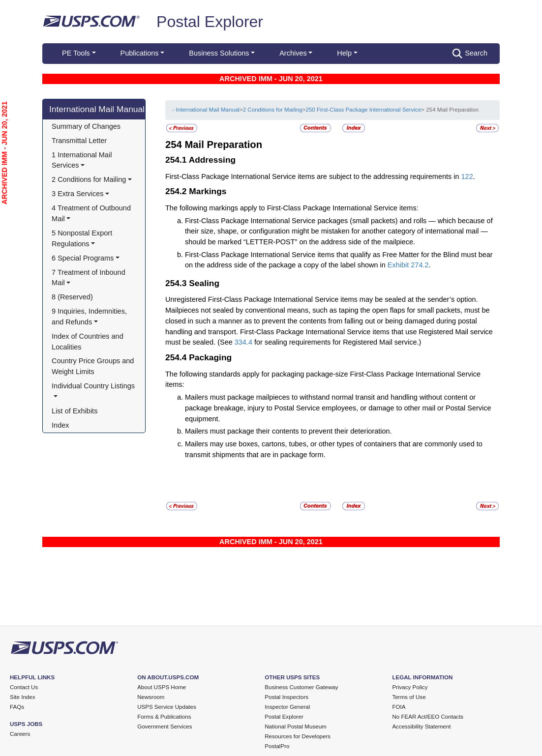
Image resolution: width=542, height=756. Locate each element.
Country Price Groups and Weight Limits (94, 366)
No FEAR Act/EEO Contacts (428, 717)
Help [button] (344, 53)
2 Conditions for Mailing (273, 110)
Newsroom (151, 697)
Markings (208, 191)
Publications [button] (140, 53)
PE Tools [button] (76, 53)
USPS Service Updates (167, 707)
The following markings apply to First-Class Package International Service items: (292, 208)
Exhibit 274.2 (408, 265)
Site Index (23, 697)
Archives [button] (293, 53)
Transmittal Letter (79, 141)
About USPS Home (162, 687)
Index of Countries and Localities (89, 342)
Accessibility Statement (421, 727)
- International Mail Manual (206, 110)
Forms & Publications (164, 717)
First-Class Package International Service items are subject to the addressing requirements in (313, 176)
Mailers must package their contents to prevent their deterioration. (288, 431)
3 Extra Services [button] (77, 194)
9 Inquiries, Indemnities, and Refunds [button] (90, 317)
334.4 (243, 342)
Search (470, 54)
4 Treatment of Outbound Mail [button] (92, 213)
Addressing (212, 160)
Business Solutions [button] (219, 53)
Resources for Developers (298, 736)
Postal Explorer (210, 22)
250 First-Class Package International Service (363, 110)
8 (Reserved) (72, 297)
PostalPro (277, 746)
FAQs (17, 707)
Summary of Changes (86, 126)
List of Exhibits (75, 411)
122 (467, 176)
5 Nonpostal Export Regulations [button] (83, 238)
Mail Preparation (223, 145)
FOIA (399, 707)
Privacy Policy (410, 687)
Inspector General (287, 707)
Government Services (165, 727)
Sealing (204, 283)
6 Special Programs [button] (83, 258)
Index (60, 425)
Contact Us (24, 687)
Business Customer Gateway (301, 687)
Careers (20, 734)
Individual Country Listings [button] (93, 386)
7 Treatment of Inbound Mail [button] (90, 278)
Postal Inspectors (286, 697)
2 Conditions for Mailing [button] (89, 179)
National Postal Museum (296, 727)
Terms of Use (409, 697)
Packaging (210, 357)
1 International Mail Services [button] (83, 160)
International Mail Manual (97, 109)
